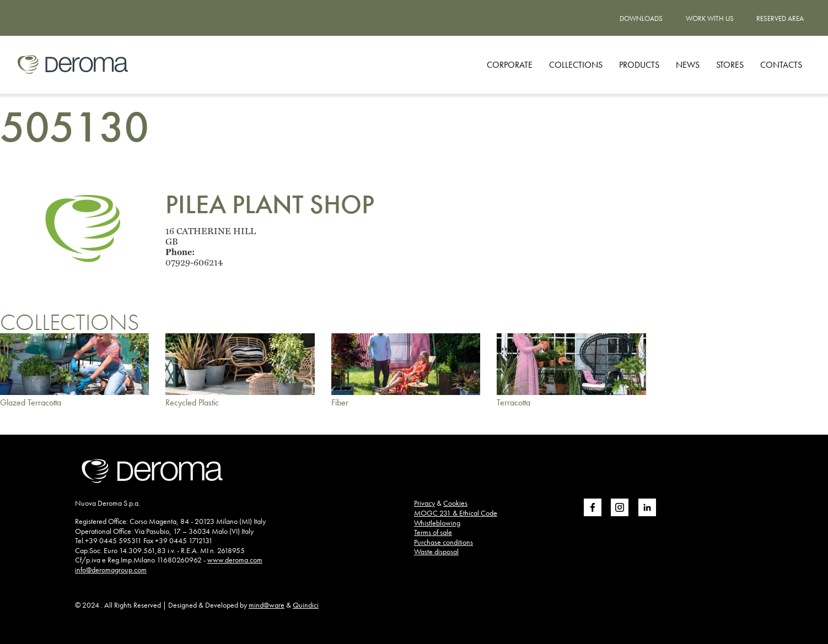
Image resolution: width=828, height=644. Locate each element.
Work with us (710, 18)
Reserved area (780, 18)
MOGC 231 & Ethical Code (456, 513)
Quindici (306, 605)
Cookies (455, 503)
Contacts (781, 65)
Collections (576, 65)
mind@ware (267, 605)
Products (639, 65)
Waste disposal (436, 551)
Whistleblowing (437, 523)
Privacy (424, 503)
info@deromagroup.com (111, 570)
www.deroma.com (235, 560)
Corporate (510, 65)
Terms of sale (433, 532)
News (688, 65)
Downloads (641, 18)
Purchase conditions (443, 542)
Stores (730, 65)
